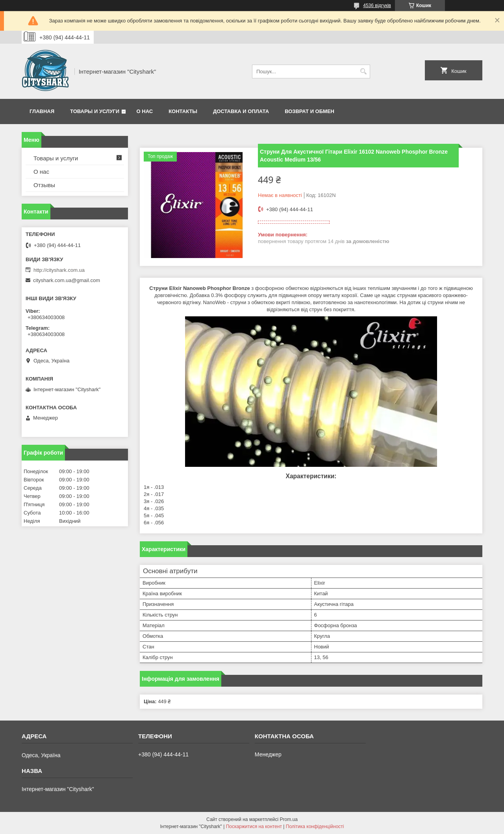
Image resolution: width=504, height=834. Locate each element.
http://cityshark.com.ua (59, 270)
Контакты (183, 111)
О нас (145, 111)
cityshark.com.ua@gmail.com (67, 280)
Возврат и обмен (309, 111)
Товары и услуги (95, 111)
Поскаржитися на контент (254, 827)
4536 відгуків (377, 6)
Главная (42, 111)
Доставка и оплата (241, 111)
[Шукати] (363, 72)
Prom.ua (289, 819)
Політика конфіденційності (315, 827)
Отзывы (44, 185)
